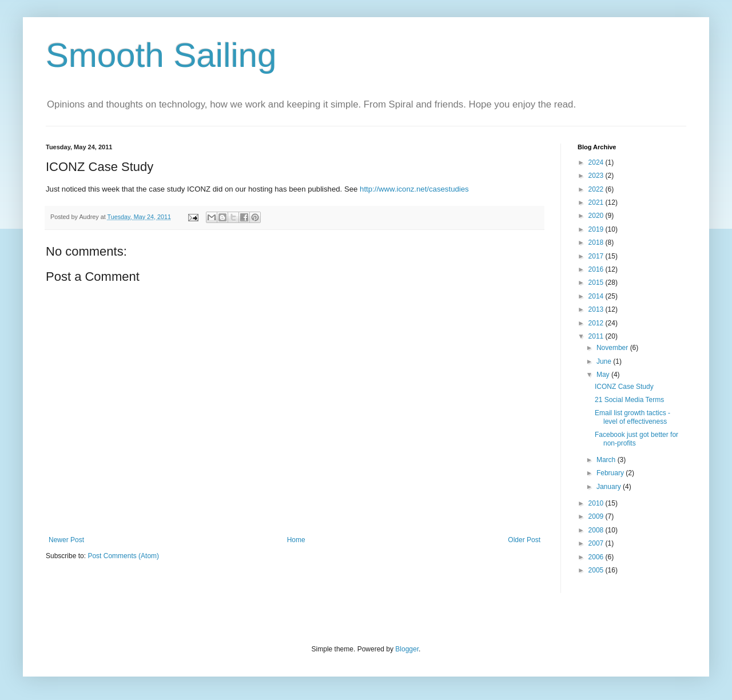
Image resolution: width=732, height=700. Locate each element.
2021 (597, 202)
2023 (597, 176)
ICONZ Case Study (624, 387)
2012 (597, 323)
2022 (597, 189)
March (607, 460)
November (613, 348)
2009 (597, 516)
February (611, 473)
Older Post (524, 540)
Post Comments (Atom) (123, 556)
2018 (597, 242)
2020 (597, 216)
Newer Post (66, 540)
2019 (597, 229)
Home (296, 540)
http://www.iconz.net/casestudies (414, 189)
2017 (597, 256)
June (605, 361)
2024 (597, 162)
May (604, 375)
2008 (597, 530)
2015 (597, 283)
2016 (597, 269)
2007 (597, 543)
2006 (597, 557)
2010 (597, 503)
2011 (597, 336)
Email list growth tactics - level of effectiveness (632, 417)
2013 (597, 309)
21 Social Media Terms (629, 400)
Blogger (407, 649)
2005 (597, 570)
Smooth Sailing (161, 55)
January (610, 487)
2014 (597, 296)
